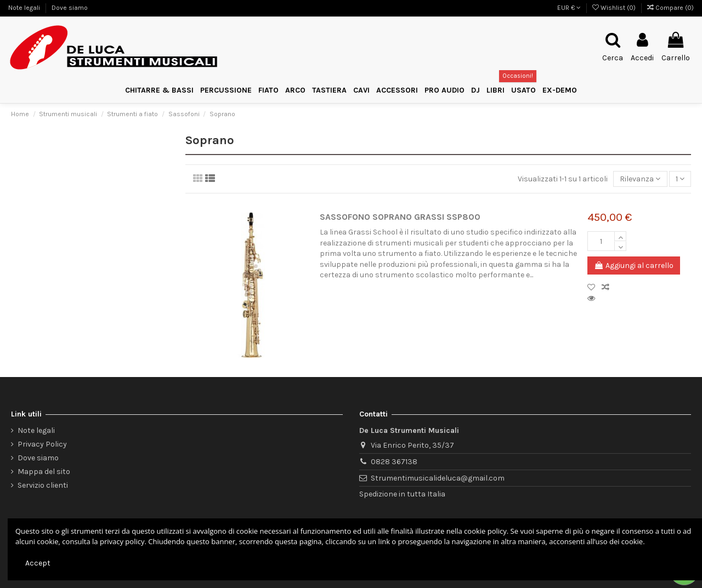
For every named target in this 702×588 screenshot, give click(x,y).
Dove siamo (70, 8)
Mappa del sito (44, 472)
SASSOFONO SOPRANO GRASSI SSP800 (400, 217)
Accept (38, 563)
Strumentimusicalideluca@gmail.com (438, 478)
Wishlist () (615, 8)
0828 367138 (394, 462)
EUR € (569, 8)
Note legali (25, 8)
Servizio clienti (43, 485)
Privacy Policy (42, 444)
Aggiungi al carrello (634, 266)
